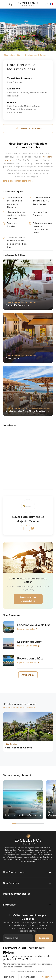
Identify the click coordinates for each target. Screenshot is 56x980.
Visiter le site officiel (28, 129)
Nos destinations (27, 872)
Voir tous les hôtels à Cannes (18, 708)
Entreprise (27, 905)
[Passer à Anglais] (52, 4)
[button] (4, 30)
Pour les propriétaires (27, 894)
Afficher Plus (28, 675)
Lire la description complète (17, 181)
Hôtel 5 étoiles (11, 744)
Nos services (27, 883)
